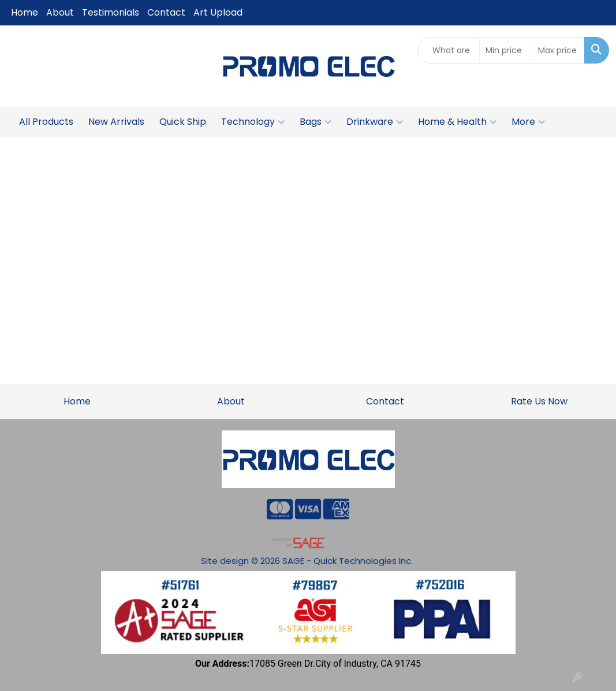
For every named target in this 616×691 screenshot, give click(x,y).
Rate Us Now (539, 401)
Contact (166, 12)
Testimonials (111, 12)
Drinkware (375, 122)
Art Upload (218, 12)
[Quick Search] (448, 50)
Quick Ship (183, 122)
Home (25, 12)
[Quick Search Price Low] (506, 50)
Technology (253, 122)
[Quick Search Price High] (558, 50)
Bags (316, 122)
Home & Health (457, 122)
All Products (46, 122)
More (528, 122)
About (60, 12)
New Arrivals (116, 122)
